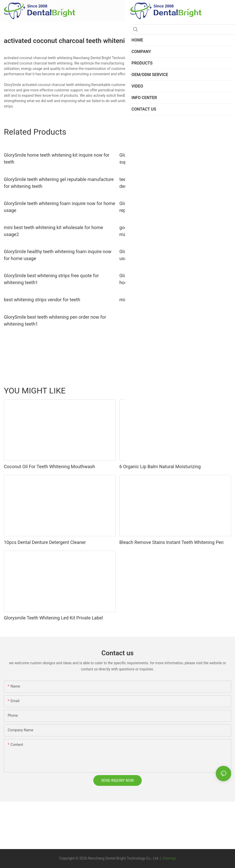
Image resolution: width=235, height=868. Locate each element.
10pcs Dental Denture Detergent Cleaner (45, 542)
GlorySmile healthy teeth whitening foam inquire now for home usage (58, 255)
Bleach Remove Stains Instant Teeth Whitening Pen (172, 542)
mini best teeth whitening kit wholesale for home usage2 (53, 231)
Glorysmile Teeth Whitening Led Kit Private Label (53, 618)
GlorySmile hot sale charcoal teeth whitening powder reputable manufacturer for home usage (173, 207)
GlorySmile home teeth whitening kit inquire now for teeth (57, 158)
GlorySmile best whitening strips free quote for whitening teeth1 (51, 279)
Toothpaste (177, 390)
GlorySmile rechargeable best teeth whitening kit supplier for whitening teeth (169, 158)
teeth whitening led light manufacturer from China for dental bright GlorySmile (174, 183)
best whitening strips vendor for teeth (42, 300)
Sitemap (169, 858)
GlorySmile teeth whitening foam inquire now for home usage (59, 207)
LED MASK (200, 390)
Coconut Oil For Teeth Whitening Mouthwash (49, 467)
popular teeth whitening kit (179, 101)
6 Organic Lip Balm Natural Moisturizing (160, 467)
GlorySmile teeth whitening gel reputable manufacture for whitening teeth (59, 183)
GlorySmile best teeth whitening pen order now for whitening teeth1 (55, 320)
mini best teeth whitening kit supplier (157, 300)
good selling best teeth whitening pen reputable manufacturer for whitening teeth (168, 231)
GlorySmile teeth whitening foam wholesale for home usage (174, 255)
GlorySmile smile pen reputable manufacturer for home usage (169, 279)
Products (221, 390)
